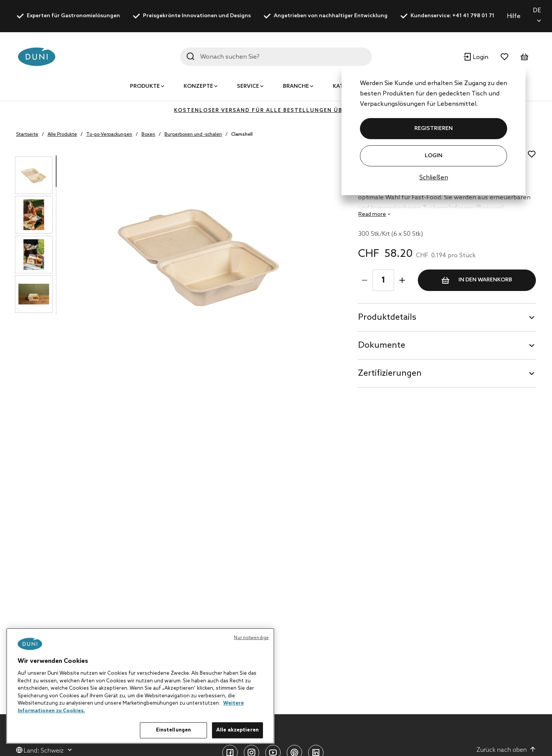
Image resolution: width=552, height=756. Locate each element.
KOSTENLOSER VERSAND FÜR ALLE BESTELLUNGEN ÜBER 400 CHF (276, 111)
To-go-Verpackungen (109, 135)
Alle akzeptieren (237, 730)
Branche (296, 86)
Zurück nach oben (506, 750)
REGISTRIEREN (434, 129)
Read (372, 214)
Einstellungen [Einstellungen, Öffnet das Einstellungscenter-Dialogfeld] (174, 730)
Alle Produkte (62, 135)
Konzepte (198, 86)
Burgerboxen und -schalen (193, 135)
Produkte (145, 86)
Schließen (434, 178)
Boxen (148, 135)
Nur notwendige (251, 638)
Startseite (27, 135)
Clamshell (242, 135)
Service (248, 86)
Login (434, 156)
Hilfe (514, 16)
